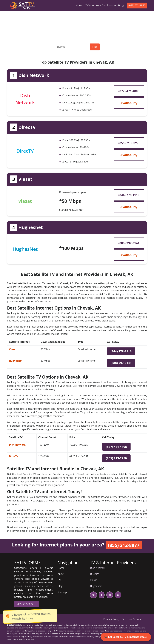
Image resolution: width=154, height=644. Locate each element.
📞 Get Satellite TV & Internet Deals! (126, 637)
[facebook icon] (101, 595)
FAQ (60, 580)
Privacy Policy (112, 619)
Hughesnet (96, 586)
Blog (121, 6)
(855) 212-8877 (137, 6)
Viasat (13, 349)
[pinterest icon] (117, 595)
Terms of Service (132, 619)
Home (80, 5)
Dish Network (17, 445)
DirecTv (14, 456)
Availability (129, 103)
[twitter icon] (93, 595)
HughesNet (16, 361)
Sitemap (62, 592)
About (61, 574)
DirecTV (94, 574)
